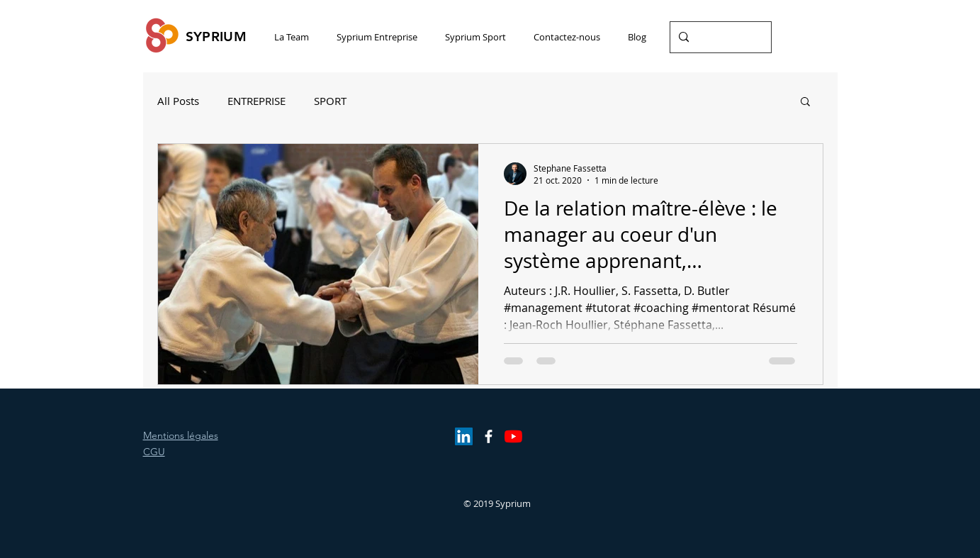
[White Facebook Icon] (489, 436)
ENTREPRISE (257, 101)
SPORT (330, 101)
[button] (805, 102)
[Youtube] (513, 436)
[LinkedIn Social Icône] (464, 436)
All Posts (178, 101)
